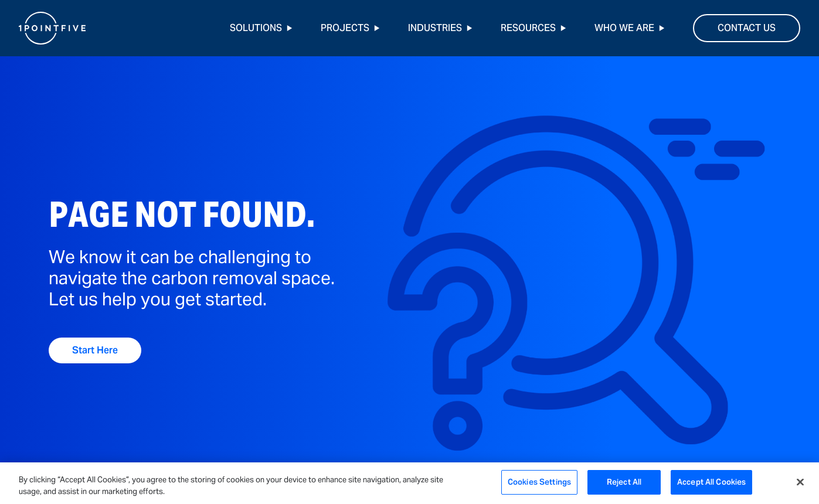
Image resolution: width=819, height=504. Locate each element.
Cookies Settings (539, 482)
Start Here (95, 350)
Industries (440, 28)
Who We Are (630, 28)
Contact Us (747, 28)
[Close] (800, 482)
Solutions (261, 28)
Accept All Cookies (711, 482)
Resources (533, 28)
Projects (350, 28)
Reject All (624, 482)
